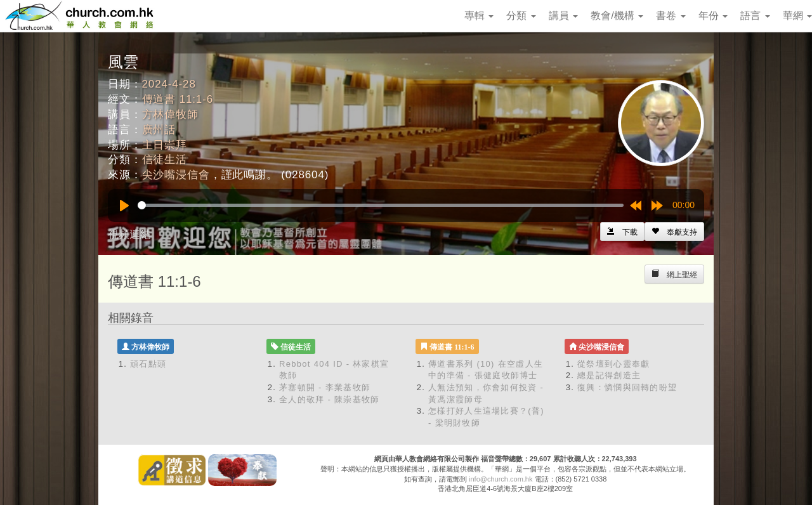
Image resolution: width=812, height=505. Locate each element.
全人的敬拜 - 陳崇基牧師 (329, 399)
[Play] (124, 206)
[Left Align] (674, 232)
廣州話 (159, 130)
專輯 (479, 16)
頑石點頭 (148, 364)
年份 (713, 16)
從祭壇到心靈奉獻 (613, 364)
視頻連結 (129, 234)
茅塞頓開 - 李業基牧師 (325, 387)
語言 (755, 16)
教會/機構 (617, 16)
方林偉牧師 (170, 115)
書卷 (671, 16)
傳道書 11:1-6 (178, 99)
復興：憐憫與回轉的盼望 (627, 387)
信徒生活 (165, 160)
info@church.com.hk (501, 479)
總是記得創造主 (609, 375)
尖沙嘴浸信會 (176, 175)
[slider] (381, 205)
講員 (563, 16)
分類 (521, 16)
